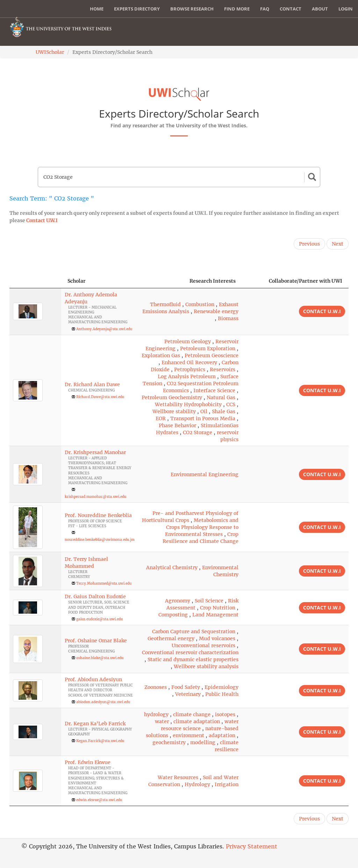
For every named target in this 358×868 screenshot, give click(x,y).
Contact (291, 9)
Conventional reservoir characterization (190, 652)
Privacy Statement (252, 846)
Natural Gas (221, 397)
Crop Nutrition (218, 608)
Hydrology (197, 784)
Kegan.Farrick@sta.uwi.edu (100, 741)
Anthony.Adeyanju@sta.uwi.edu (104, 329)
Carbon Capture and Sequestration (194, 631)
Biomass (228, 318)
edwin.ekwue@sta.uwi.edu (99, 800)
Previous (309, 244)
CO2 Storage (198, 432)
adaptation (222, 735)
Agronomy (178, 601)
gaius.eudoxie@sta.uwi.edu (99, 619)
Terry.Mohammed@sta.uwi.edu (104, 583)
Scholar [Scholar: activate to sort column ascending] (77, 281)
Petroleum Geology (188, 341)
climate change (192, 714)
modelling (203, 742)
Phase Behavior (177, 425)
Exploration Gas (161, 355)
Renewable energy (216, 311)
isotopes (225, 714)
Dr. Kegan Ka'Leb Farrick (95, 724)
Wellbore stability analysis (206, 666)
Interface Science (214, 390)
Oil (204, 411)
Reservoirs (223, 369)
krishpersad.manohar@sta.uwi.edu (95, 497)
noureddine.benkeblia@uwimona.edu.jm (100, 540)
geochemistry (169, 742)
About (320, 9)
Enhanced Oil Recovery (189, 362)
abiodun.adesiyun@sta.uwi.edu (103, 702)
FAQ (265, 9)
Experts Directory (137, 9)
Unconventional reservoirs (203, 645)
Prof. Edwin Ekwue (88, 762)
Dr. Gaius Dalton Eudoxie (95, 597)
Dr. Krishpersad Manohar (95, 452)
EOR (161, 418)
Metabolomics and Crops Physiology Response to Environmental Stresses (202, 527)
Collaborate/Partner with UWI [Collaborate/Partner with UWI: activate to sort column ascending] (306, 281)
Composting (173, 615)
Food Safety (186, 687)
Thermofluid (165, 304)
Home (97, 9)
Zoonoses (156, 687)
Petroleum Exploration (208, 348)
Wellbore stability (174, 411)
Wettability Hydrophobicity (188, 404)
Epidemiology (221, 687)
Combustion (200, 304)
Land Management (215, 615)
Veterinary (188, 694)
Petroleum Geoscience (212, 355)
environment (188, 735)
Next (338, 244)
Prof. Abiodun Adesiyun (93, 679)
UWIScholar (50, 52)
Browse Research (192, 9)
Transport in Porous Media (203, 418)
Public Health (222, 694)
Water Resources (178, 777)
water (162, 721)
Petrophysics (190, 369)
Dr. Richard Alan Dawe (92, 384)
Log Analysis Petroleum (187, 376)
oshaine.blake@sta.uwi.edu (100, 658)
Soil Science (209, 601)
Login (346, 9)
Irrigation (227, 784)
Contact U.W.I (42, 220)
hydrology (156, 714)
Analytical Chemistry (172, 567)
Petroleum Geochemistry (172, 397)
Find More (237, 9)
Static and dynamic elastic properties (193, 659)
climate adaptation (197, 721)
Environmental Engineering (205, 474)
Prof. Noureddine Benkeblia (98, 515)
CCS (231, 404)
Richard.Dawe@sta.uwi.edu (100, 397)
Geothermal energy (171, 638)
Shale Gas (224, 411)
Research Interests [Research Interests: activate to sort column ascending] (213, 281)
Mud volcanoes (217, 638)
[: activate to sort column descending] (35, 281)
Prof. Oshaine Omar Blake (96, 641)
